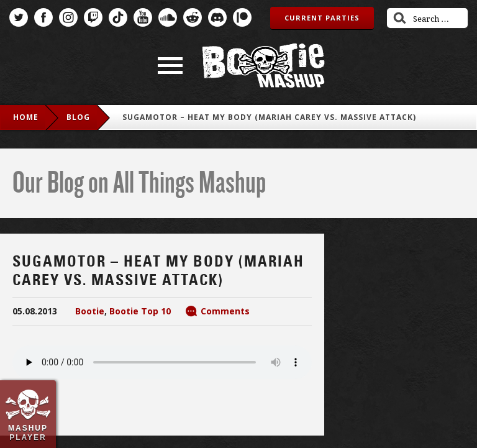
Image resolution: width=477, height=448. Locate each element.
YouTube (143, 17)
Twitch (93, 17)
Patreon (242, 17)
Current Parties (322, 18)
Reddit (193, 17)
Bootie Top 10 (140, 311)
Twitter (19, 17)
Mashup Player (28, 432)
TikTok (118, 17)
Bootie (90, 311)
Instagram (68, 17)
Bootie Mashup (263, 66)
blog (78, 117)
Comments (225, 311)
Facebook (43, 17)
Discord (217, 17)
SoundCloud (168, 17)
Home (26, 117)
